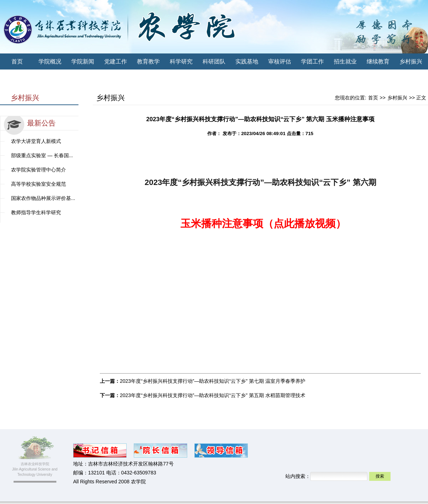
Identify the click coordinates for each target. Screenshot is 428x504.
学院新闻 (83, 61)
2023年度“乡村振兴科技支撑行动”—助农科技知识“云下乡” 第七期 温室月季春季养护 (213, 381)
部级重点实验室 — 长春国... (42, 155)
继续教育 (378, 61)
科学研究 (181, 61)
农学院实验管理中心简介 (39, 170)
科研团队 (214, 61)
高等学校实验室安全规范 (39, 184)
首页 (17, 61)
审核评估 (280, 61)
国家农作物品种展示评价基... (43, 198)
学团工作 (312, 61)
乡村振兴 (411, 61)
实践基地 (247, 61)
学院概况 (50, 61)
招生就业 (345, 61)
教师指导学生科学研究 (36, 212)
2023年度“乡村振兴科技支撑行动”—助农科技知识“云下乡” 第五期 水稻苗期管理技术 (213, 395)
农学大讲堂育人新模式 (36, 141)
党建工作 (116, 61)
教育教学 (148, 61)
